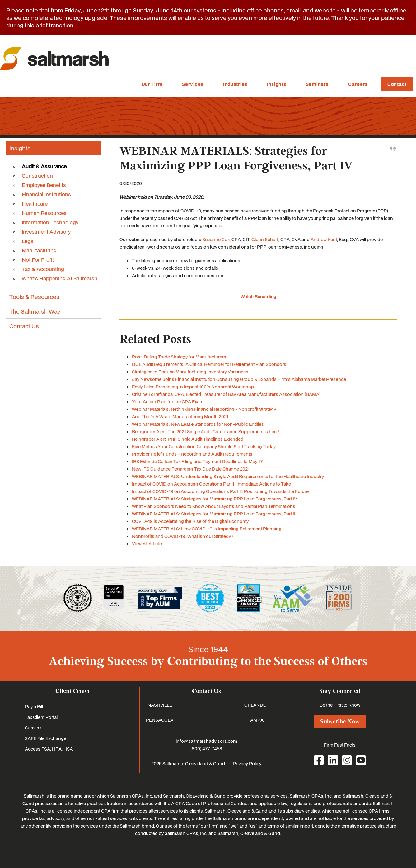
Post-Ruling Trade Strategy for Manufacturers (179, 357)
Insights (277, 84)
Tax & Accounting (43, 269)
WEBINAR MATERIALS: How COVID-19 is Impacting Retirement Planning (207, 529)
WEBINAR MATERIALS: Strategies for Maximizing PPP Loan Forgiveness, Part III (214, 514)
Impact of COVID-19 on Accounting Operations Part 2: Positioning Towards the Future (220, 491)
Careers (358, 84)
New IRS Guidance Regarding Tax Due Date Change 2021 (191, 469)
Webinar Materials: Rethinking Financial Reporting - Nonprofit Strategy (204, 409)
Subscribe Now (340, 722)
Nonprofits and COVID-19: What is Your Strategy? (183, 536)
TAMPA (256, 720)
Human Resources (44, 213)
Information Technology (50, 222)
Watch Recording (258, 296)
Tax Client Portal (41, 717)
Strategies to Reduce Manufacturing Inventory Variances (190, 372)
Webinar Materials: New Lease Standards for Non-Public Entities (198, 424)
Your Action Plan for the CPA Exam (168, 401)
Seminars (317, 84)
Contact (397, 84)
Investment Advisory (46, 231)
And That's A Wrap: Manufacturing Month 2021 (180, 416)
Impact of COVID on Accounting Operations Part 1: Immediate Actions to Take (211, 484)
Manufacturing (39, 250)
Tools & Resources (34, 296)
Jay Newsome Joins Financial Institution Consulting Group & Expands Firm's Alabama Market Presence (239, 379)
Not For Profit (38, 259)
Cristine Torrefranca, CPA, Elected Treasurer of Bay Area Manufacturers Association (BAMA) (226, 394)
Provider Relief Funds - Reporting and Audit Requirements (192, 454)
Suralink (33, 728)
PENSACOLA (160, 720)
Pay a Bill (34, 706)
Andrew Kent (324, 239)
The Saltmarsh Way (35, 311)
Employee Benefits (44, 185)
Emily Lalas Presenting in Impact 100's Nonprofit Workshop (193, 387)
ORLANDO (255, 705)
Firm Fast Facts (340, 745)
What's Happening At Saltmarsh (60, 278)
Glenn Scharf (265, 239)
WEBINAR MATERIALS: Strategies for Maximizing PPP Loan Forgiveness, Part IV (214, 499)
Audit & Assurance (44, 166)
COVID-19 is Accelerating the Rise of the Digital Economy (190, 521)
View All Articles (148, 543)
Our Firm (152, 84)
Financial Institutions (46, 194)
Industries (235, 84)
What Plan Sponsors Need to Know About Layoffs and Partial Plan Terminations (214, 506)
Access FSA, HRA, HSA (49, 749)
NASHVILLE (160, 705)
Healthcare (35, 203)
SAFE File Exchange (46, 738)
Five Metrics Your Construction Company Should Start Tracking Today (204, 446)
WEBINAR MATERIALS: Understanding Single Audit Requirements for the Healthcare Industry (228, 476)
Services (193, 84)
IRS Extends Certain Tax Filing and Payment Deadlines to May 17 (197, 461)
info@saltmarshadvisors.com (206, 741)
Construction (37, 175)
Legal (28, 241)
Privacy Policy (247, 763)
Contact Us (24, 326)
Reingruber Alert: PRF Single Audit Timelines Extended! (188, 439)
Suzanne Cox (216, 239)
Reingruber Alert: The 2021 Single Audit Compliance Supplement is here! (206, 431)
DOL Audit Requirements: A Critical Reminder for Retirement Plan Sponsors (209, 364)
